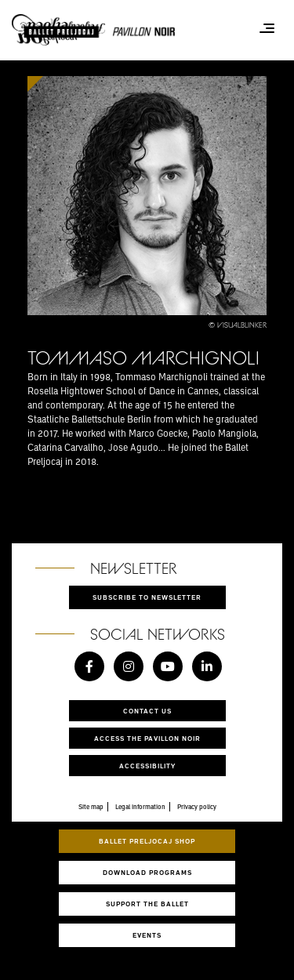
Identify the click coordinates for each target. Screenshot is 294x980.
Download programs (147, 872)
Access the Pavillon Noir (147, 738)
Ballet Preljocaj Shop (147, 841)
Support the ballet (147, 904)
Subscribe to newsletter (147, 597)
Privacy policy (197, 807)
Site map (91, 807)
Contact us (147, 711)
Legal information (140, 807)
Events (147, 935)
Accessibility (147, 766)
